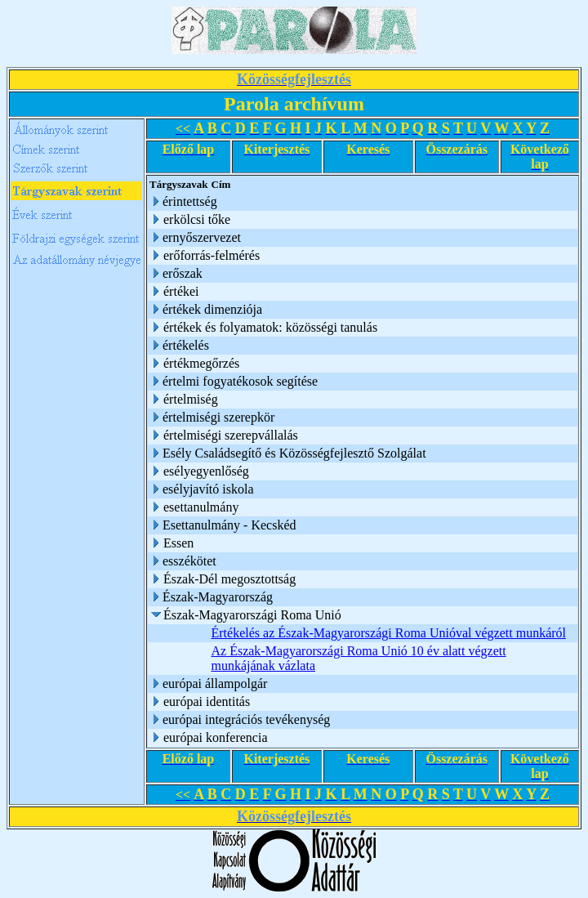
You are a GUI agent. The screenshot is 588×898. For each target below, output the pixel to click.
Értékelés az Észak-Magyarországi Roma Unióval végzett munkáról (389, 633)
